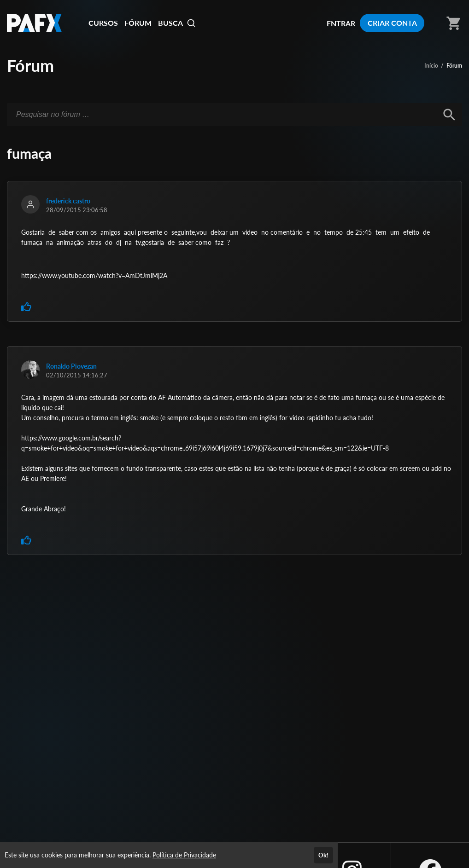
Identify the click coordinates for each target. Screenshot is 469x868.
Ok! (323, 855)
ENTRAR (341, 23)
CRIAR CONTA (392, 23)
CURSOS (103, 23)
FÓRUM (138, 23)
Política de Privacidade (184, 855)
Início (431, 66)
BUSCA (177, 23)
